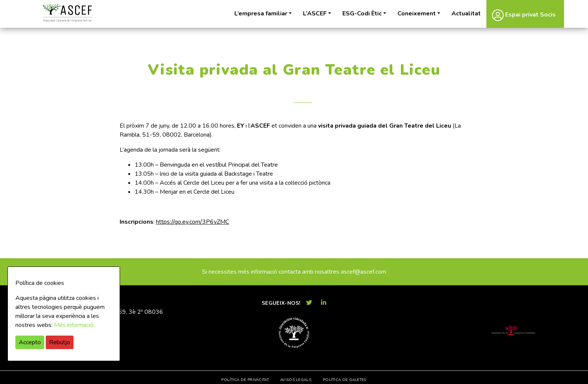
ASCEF (67, 13)
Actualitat (466, 14)
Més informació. (74, 325)
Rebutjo (60, 342)
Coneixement (417, 14)
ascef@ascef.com (364, 272)
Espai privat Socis (524, 15)
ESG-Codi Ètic (362, 14)
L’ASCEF (315, 14)
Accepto (30, 342)
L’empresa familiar (261, 14)
